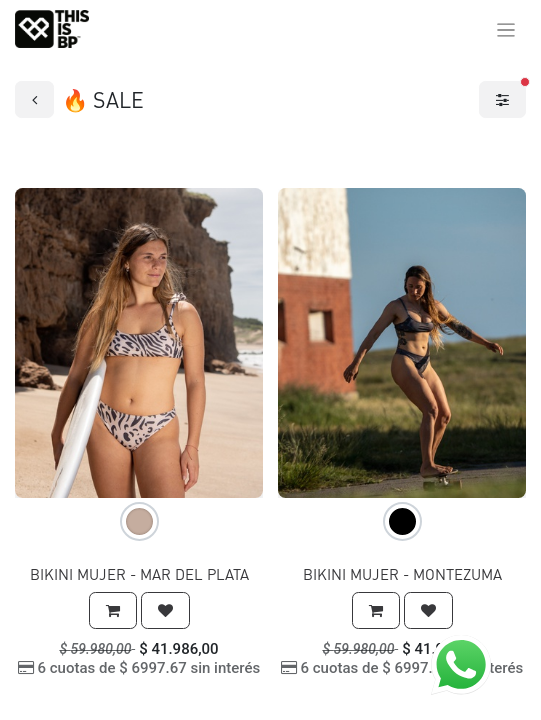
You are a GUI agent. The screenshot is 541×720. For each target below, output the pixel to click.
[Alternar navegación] (506, 29)
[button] (113, 610)
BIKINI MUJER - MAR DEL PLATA (139, 574)
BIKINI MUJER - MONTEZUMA (402, 574)
